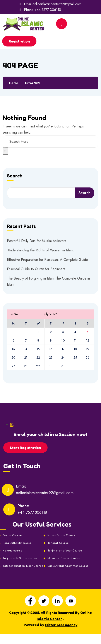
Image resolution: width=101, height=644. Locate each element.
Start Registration (25, 448)
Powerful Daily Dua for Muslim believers (37, 241)
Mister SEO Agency (61, 625)
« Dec (15, 314)
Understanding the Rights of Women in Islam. (41, 250)
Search (15, 176)
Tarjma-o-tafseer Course (65, 551)
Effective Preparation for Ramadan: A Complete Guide (47, 260)
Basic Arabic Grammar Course (68, 566)
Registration (19, 41)
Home (14, 83)
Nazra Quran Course (62, 535)
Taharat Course (58, 543)
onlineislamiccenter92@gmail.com (57, 4)
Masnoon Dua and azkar (64, 558)
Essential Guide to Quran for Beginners (36, 269)
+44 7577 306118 (48, 10)
